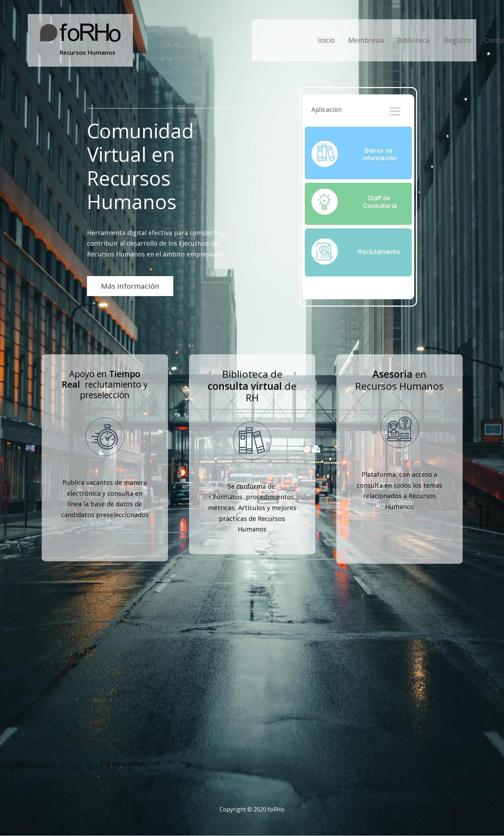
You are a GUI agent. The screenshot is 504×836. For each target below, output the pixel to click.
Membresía (366, 40)
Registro (458, 40)
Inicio (326, 40)
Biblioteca (414, 40)
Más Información (130, 286)
